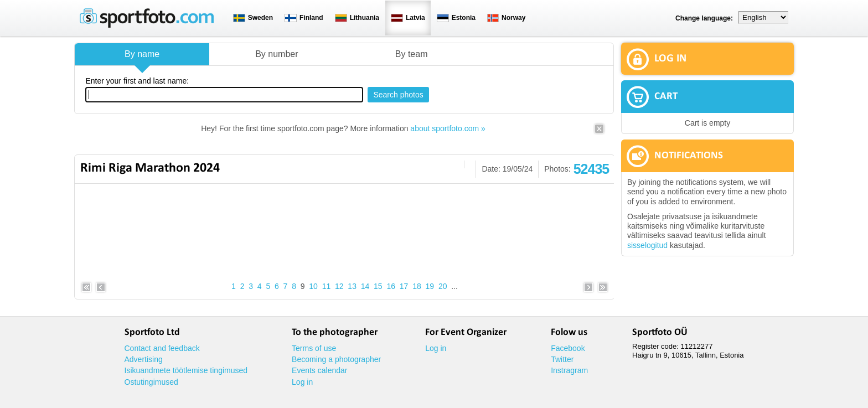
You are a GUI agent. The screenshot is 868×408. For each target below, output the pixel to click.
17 (404, 286)
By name (142, 54)
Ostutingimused (151, 382)
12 (339, 286)
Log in (302, 382)
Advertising (144, 359)
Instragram (569, 370)
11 (327, 286)
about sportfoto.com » (448, 128)
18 (417, 286)
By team (412, 54)
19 (430, 286)
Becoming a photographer (336, 359)
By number (277, 54)
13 (352, 286)
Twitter (562, 359)
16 (391, 286)
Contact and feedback (162, 348)
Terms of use (314, 348)
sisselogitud (647, 245)
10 (313, 286)
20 (443, 286)
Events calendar (319, 370)
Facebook (568, 348)
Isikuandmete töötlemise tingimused (186, 370)
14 (365, 286)
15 (378, 286)
